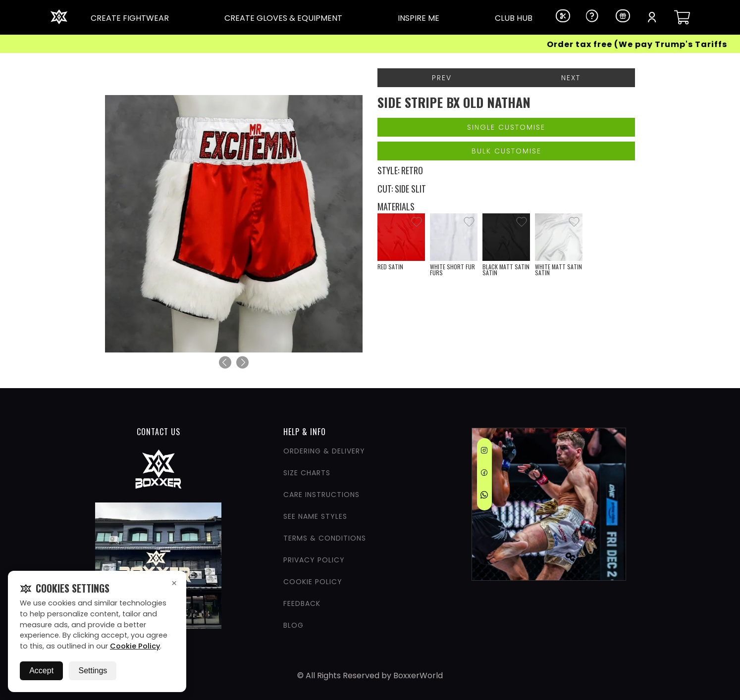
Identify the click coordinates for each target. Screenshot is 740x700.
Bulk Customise (506, 151)
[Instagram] (484, 452)
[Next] (242, 363)
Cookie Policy (135, 646)
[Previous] (225, 363)
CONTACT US (159, 432)
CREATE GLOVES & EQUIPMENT (283, 18)
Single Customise (506, 127)
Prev (442, 78)
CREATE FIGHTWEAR (130, 18)
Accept (41, 671)
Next (571, 78)
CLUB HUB (514, 18)
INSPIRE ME (419, 18)
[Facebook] (484, 474)
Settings (93, 671)
